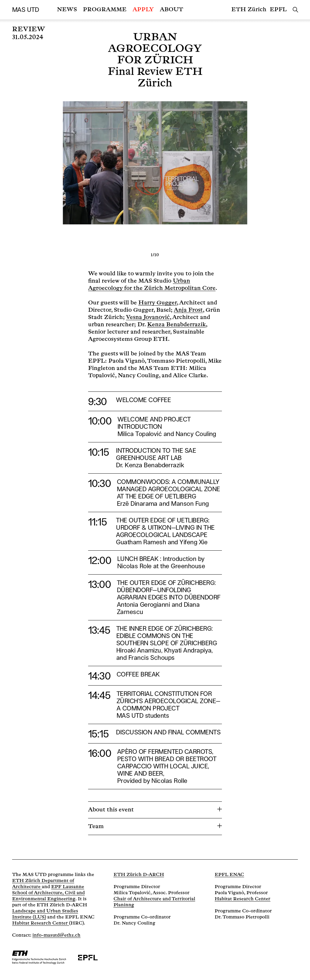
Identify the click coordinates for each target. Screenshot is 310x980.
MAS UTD (25, 10)
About (171, 10)
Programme (105, 10)
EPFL (278, 10)
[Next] (229, 175)
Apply (143, 10)
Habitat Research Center (41, 923)
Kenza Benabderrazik (176, 325)
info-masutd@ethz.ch (56, 935)
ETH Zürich (249, 10)
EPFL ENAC (229, 875)
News (67, 10)
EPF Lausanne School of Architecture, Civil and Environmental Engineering (48, 893)
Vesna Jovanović (148, 317)
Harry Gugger (158, 303)
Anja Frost (188, 310)
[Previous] (81, 175)
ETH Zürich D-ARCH (139, 875)
